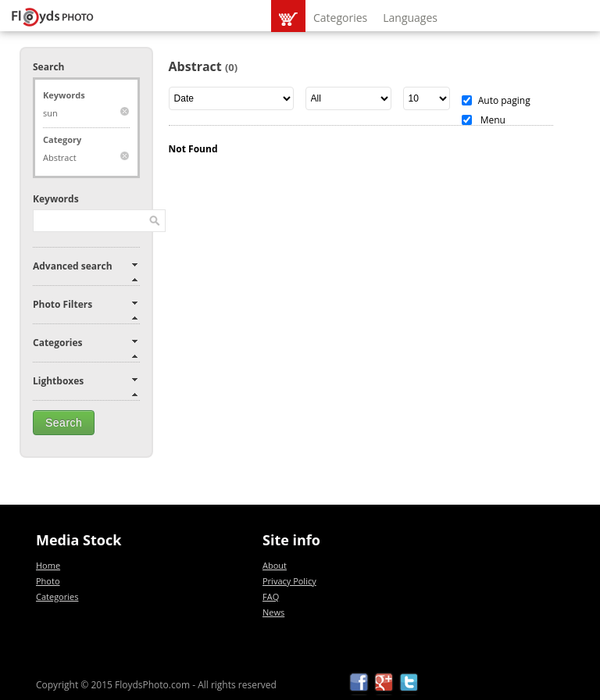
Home (48, 565)
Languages (410, 18)
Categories (340, 18)
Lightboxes (58, 381)
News (273, 612)
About (275, 565)
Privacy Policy (289, 581)
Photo (48, 581)
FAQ (271, 596)
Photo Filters (62, 304)
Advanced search (73, 266)
